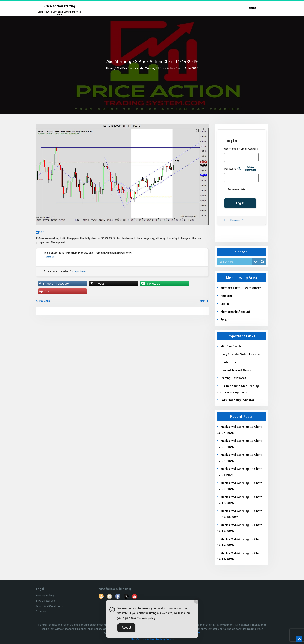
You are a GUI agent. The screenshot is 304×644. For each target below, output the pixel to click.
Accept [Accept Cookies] (126, 628)
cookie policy (147, 618)
